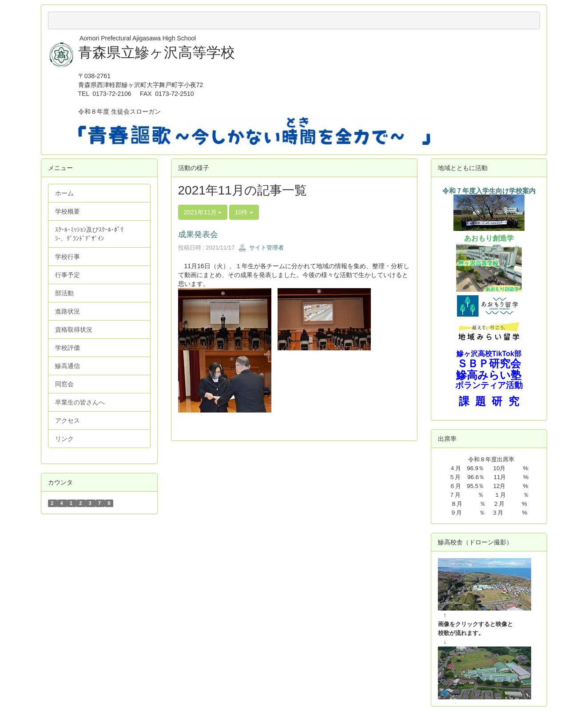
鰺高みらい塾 (489, 375)
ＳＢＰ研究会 (489, 363)
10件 (244, 212)
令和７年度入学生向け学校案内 (489, 191)
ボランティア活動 (489, 385)
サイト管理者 (261, 248)
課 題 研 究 (489, 401)
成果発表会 (198, 234)
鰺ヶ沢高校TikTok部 (489, 354)
